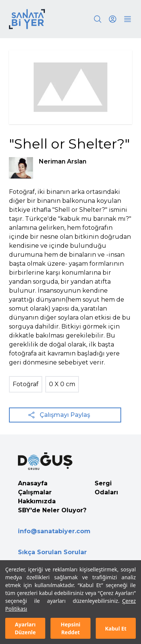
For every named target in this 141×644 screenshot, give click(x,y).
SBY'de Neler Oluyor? (52, 510)
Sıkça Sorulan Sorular (52, 552)
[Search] (98, 19)
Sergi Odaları (106, 488)
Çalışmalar (35, 492)
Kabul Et (116, 628)
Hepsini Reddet (70, 628)
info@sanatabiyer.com (54, 531)
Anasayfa (33, 483)
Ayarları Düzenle (25, 628)
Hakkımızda (37, 501)
